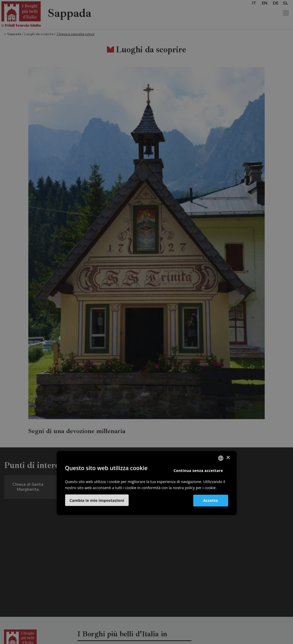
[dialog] (146, 322)
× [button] (228, 458)
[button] (97, 500)
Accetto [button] (211, 500)
